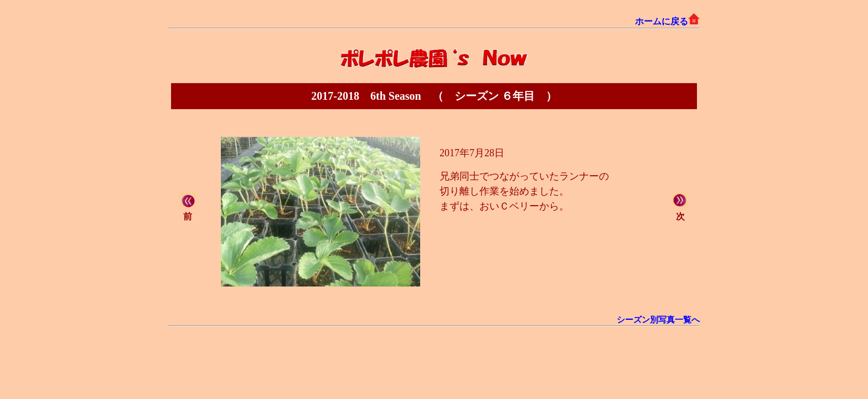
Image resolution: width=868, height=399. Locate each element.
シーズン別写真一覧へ (658, 320)
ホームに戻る (667, 21)
